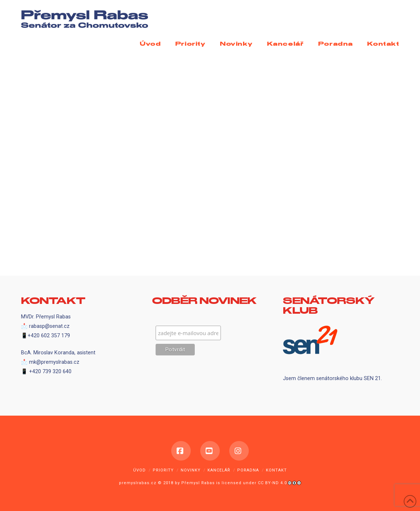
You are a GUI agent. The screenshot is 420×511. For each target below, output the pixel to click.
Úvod (139, 470)
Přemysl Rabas (198, 483)
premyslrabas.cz (138, 483)
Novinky (191, 470)
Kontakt (276, 470)
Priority (163, 470)
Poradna (248, 470)
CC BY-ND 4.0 (272, 483)
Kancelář (219, 470)
